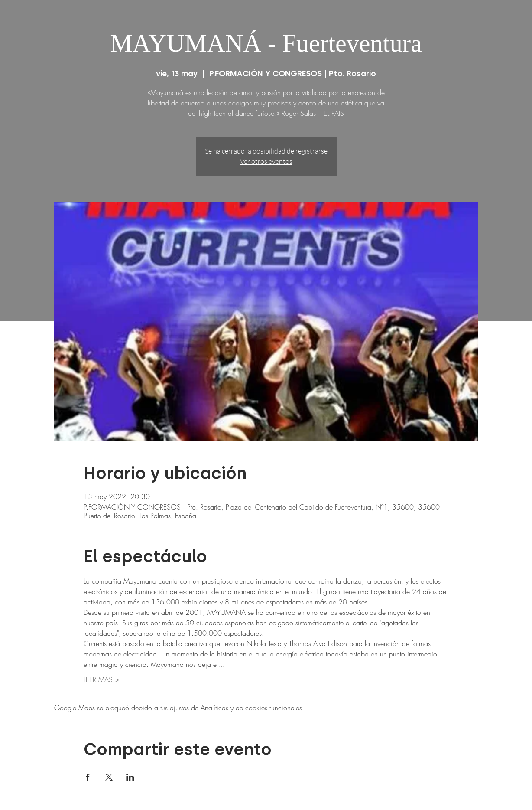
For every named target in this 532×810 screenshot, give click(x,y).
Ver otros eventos (266, 161)
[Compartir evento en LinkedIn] (130, 777)
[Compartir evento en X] (109, 777)
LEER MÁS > (101, 679)
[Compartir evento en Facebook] (88, 777)
